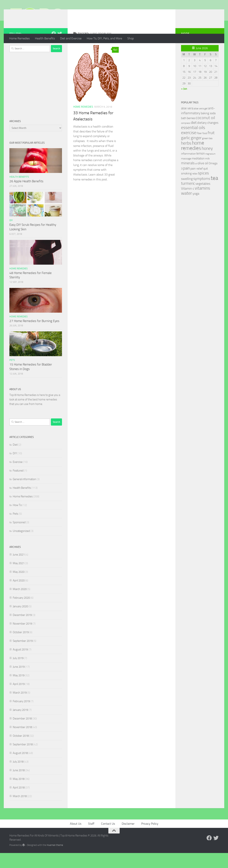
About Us (76, 839)
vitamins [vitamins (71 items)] (202, 203)
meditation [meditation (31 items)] (198, 173)
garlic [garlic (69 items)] (186, 153)
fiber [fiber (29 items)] (199, 148)
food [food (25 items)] (205, 148)
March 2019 (20, 708)
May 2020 (19, 587)
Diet (15, 460)
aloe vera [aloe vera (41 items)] (187, 123)
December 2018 (22, 734)
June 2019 (19, 682)
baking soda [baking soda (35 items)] (208, 128)
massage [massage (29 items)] (186, 174)
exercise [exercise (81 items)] (189, 148)
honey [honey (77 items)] (207, 163)
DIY (11, 235)
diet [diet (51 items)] (194, 138)
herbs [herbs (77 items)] (186, 158)
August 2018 (20, 768)
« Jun (184, 104)
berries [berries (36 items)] (191, 133)
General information (24, 494)
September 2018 (23, 759)
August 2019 (20, 665)
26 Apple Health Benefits (26, 196)
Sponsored (19, 537)
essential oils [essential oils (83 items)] (193, 143)
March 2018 (20, 811)
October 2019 (21, 647)
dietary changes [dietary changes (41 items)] (208, 138)
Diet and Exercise (71, 38)
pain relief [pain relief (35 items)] (197, 184)
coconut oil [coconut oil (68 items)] (205, 133)
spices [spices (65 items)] (203, 188)
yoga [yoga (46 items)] (196, 209)
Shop (131, 38)
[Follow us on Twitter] (60, 49)
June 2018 (19, 785)
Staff (91, 839)
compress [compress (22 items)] (186, 138)
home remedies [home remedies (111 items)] (193, 161)
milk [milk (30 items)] (207, 174)
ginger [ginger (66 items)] (196, 153)
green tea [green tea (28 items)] (207, 153)
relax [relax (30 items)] (195, 189)
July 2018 (18, 777)
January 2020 (20, 621)
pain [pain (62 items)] (186, 183)
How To (17, 520)
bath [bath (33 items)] (184, 133)
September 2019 (23, 656)
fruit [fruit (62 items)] (211, 148)
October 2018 (21, 751)
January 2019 (20, 725)
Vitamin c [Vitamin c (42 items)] (188, 203)
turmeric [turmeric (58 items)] (188, 198)
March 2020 (20, 604)
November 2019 (22, 639)
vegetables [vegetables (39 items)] (203, 199)
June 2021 (19, 570)
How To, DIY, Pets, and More (104, 38)
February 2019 (21, 716)
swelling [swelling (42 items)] (187, 194)
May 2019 (19, 690)
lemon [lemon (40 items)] (200, 168)
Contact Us (108, 839)
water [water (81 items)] (186, 208)
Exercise (18, 477)
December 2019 (22, 630)
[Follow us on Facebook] (54, 49)
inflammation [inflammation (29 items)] (188, 169)
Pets (12, 375)
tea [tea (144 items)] (214, 193)
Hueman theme (55, 860)
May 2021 (19, 578)
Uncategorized (21, 546)
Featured (18, 486)
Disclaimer (128, 839)
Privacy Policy (150, 839)
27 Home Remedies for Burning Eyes (34, 336)
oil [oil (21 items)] (196, 179)
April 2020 (19, 595)
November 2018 (22, 742)
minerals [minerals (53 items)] (188, 178)
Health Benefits (45, 38)
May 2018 (19, 794)
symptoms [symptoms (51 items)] (202, 194)
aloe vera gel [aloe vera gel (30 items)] (201, 124)
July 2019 (18, 673)
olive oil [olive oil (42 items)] (203, 178)
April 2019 (19, 699)
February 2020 (21, 613)
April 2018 (19, 803)
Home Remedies (19, 38)
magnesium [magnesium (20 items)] (210, 169)
